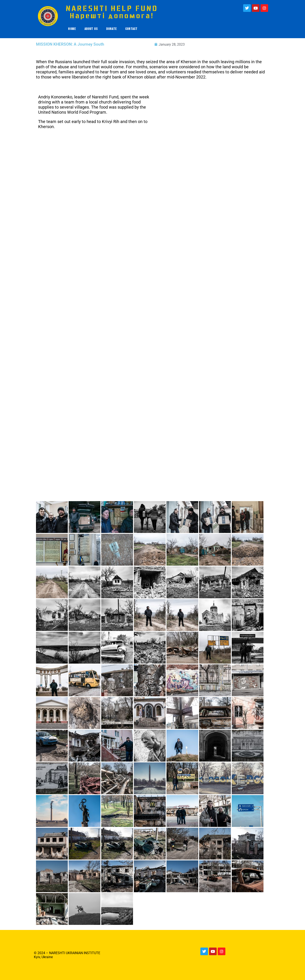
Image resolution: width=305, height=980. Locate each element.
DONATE (112, 29)
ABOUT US (91, 29)
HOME (72, 29)
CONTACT (131, 29)
